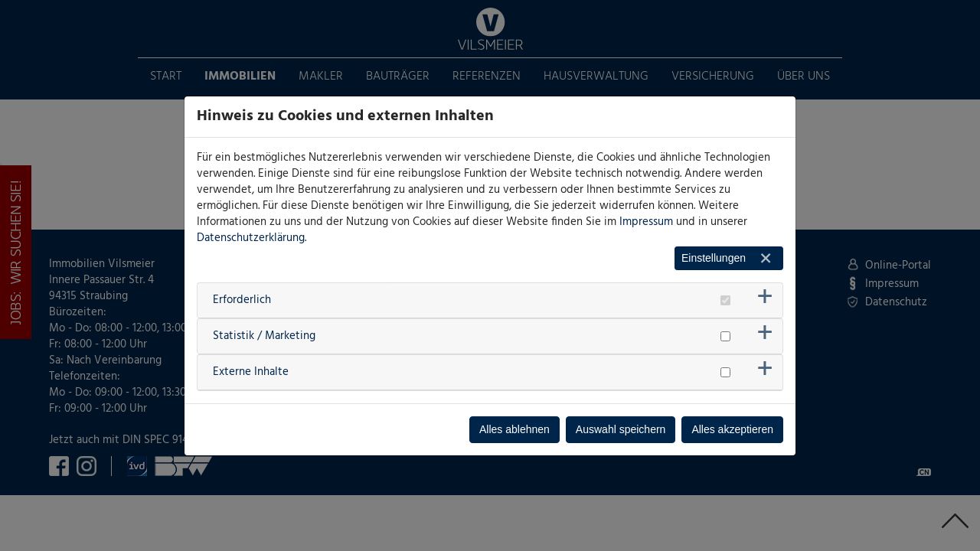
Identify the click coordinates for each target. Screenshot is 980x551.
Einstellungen (714, 258)
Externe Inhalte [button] (251, 372)
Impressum (646, 222)
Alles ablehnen (514, 429)
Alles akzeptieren (732, 429)
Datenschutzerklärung (251, 238)
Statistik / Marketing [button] (264, 336)
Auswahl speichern (621, 429)
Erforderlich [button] (242, 300)
